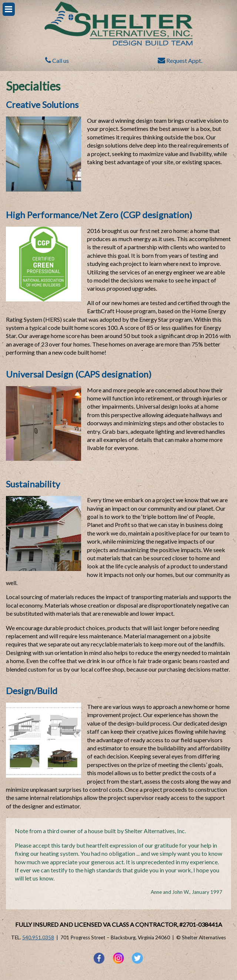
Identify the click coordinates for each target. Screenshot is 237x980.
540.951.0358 (38, 937)
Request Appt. (180, 60)
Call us (57, 60)
